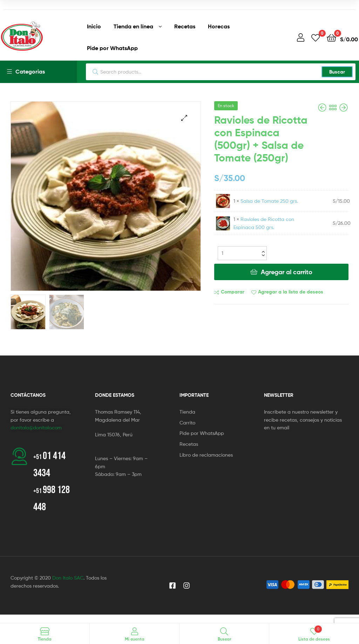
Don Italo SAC (68, 578)
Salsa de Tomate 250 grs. (269, 201)
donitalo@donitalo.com (36, 427)
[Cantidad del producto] (242, 253)
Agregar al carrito (287, 272)
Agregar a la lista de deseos (291, 292)
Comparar (233, 292)
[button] (184, 118)
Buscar (337, 72)
